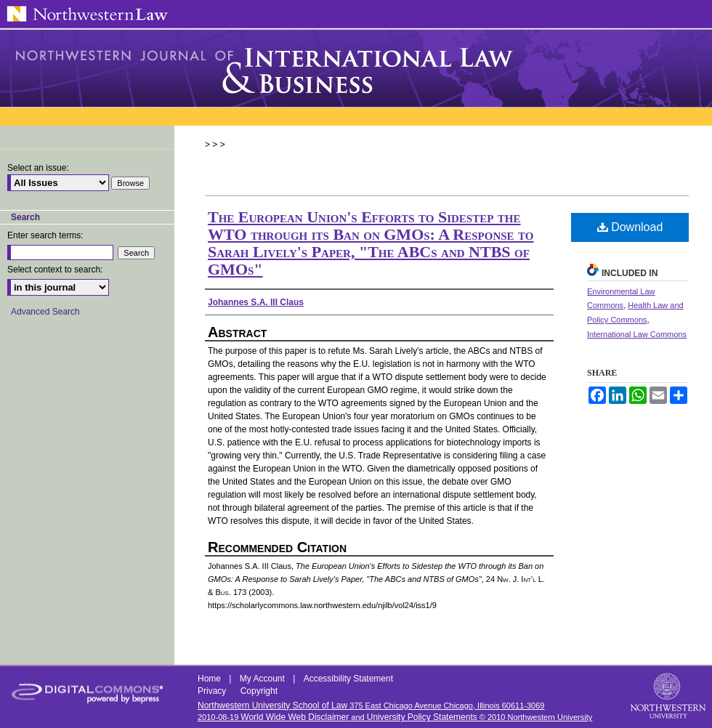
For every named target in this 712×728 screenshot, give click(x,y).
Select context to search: (55, 270)
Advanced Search (45, 312)
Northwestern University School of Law (272, 705)
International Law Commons (637, 334)
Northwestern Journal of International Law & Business (356, 68)
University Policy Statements (422, 717)
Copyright (259, 691)
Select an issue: (38, 168)
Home (210, 679)
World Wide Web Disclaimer (295, 717)
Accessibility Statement (348, 679)
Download (630, 227)
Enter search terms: (45, 235)
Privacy (213, 691)
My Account (263, 679)
